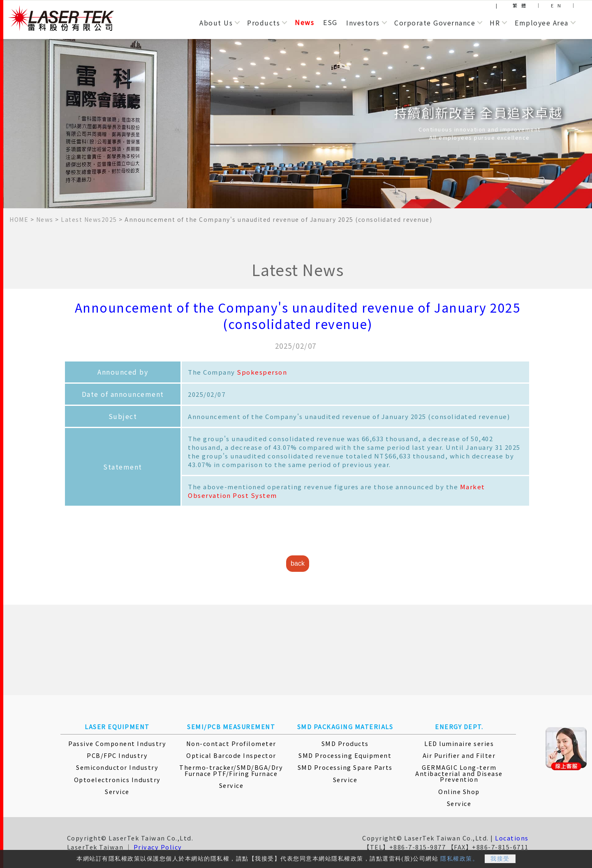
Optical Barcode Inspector (231, 755)
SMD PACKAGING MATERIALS (345, 726)
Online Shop (459, 791)
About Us (216, 23)
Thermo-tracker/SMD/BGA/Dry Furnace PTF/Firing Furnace (231, 770)
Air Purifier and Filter (459, 755)
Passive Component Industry (117, 743)
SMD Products (345, 743)
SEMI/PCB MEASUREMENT (231, 726)
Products (264, 23)
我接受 (500, 862)
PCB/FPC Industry (117, 755)
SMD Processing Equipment (345, 755)
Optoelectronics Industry (117, 779)
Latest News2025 (89, 219)
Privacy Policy (158, 847)
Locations (512, 838)
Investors (363, 23)
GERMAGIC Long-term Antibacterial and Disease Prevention (459, 773)
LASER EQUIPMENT (117, 726)
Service (117, 791)
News (304, 22)
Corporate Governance (435, 23)
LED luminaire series (459, 743)
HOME (19, 219)
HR (495, 23)
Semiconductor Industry (117, 767)
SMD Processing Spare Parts (345, 767)
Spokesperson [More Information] (262, 372)
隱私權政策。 (459, 862)
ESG (330, 22)
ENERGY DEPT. (459, 726)
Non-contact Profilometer (231, 743)
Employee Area (542, 23)
